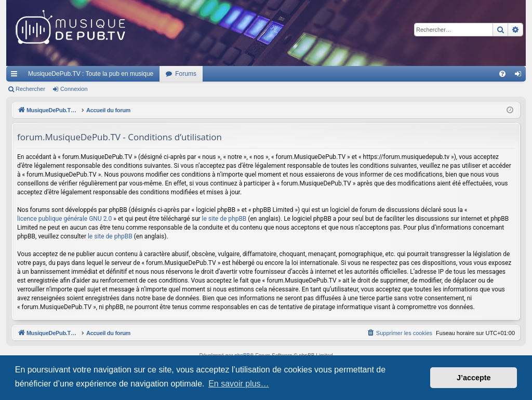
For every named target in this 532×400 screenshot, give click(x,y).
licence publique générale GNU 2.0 (64, 219)
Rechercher (30, 89)
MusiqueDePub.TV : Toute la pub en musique (91, 74)
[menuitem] (502, 74)
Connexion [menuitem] (520, 76)
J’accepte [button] (474, 378)
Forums (186, 74)
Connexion (74, 89)
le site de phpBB (224, 219)
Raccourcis (16, 76)
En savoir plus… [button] (239, 384)
